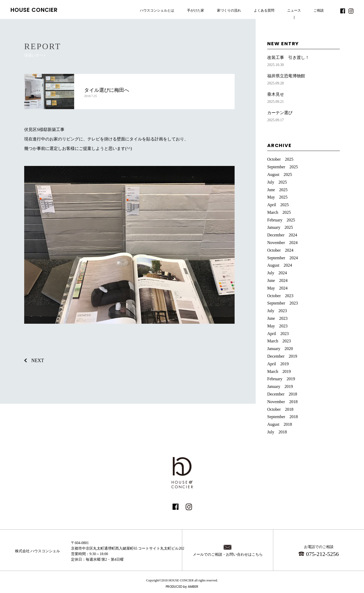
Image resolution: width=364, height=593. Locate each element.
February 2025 (281, 220)
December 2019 (282, 356)
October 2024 (280, 250)
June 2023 (277, 318)
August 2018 (280, 424)
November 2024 (282, 243)
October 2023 (280, 296)
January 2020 (280, 349)
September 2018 (282, 417)
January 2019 (280, 386)
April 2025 (278, 205)
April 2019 (278, 364)
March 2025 (279, 212)
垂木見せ (304, 98)
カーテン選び (304, 117)
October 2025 (280, 159)
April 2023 (278, 334)
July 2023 (277, 311)
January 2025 (280, 227)
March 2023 (279, 341)
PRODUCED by (182, 587)
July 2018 (277, 432)
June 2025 (277, 190)
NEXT (38, 361)
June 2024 (277, 280)
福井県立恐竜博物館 (304, 80)
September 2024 (282, 258)
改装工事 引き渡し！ (304, 62)
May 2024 (277, 288)
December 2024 (282, 235)
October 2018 (280, 409)
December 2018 (282, 394)
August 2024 (280, 265)
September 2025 (282, 167)
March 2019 (279, 371)
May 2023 (277, 326)
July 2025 (277, 182)
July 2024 (277, 273)
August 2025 (280, 174)
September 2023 (282, 303)
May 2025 (277, 197)
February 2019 (281, 379)
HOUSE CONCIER (34, 10)
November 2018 (282, 402)
